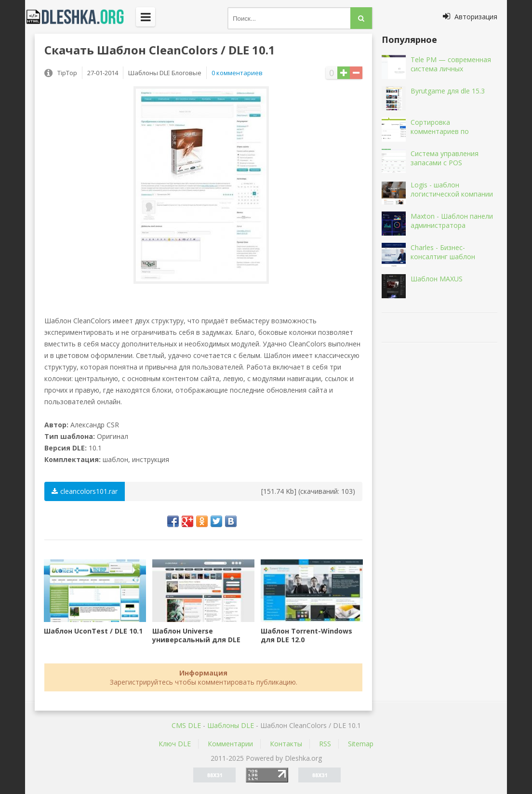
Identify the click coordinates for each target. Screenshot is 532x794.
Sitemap (361, 744)
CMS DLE (186, 725)
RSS (325, 744)
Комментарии (230, 744)
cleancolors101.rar (85, 491)
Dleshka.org (80, 17)
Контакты (286, 744)
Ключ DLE (175, 744)
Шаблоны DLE (231, 725)
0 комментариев (237, 73)
